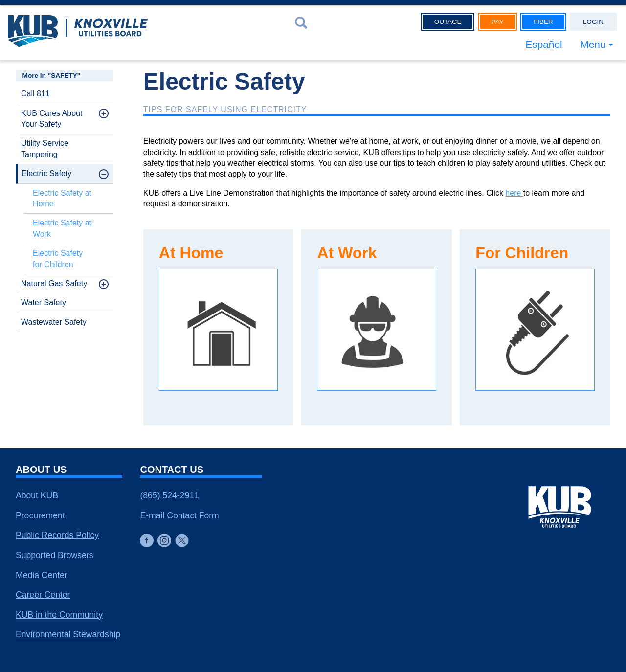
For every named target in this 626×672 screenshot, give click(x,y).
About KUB (37, 495)
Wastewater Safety (54, 322)
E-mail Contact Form (179, 515)
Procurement (40, 515)
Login (593, 22)
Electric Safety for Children (58, 258)
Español (544, 44)
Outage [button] (448, 22)
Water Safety (44, 302)
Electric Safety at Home (62, 198)
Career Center (43, 595)
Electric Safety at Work (62, 228)
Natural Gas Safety (54, 283)
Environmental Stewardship (68, 634)
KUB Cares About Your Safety (52, 119)
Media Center (42, 575)
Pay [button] (498, 22)
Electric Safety (46, 173)
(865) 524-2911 (169, 495)
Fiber (543, 22)
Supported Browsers (55, 555)
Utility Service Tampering (45, 148)
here (514, 193)
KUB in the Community (59, 615)
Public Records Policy (57, 535)
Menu (593, 44)
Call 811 (35, 94)
